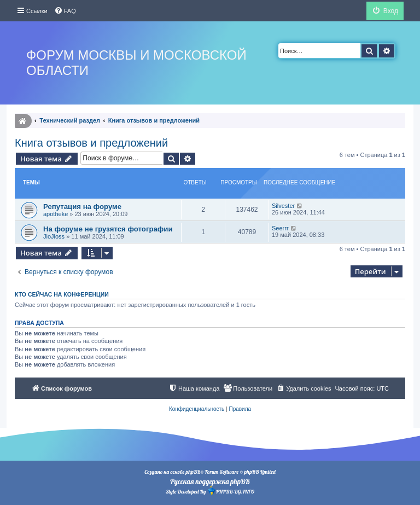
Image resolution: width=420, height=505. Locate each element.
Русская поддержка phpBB (210, 481)
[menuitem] (65, 11)
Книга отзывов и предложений (91, 143)
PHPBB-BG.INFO (231, 491)
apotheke (56, 214)
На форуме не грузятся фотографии (108, 229)
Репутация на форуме (82, 207)
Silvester (283, 206)
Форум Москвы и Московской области (136, 63)
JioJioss (54, 236)
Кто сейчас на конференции (62, 294)
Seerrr (280, 228)
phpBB (193, 472)
